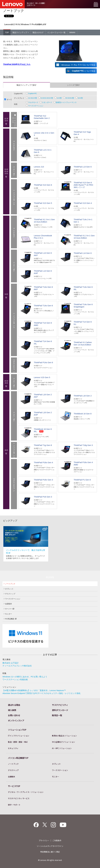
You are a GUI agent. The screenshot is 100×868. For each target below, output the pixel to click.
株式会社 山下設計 (11, 663)
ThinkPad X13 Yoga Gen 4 (82, 133)
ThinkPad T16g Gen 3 (83, 445)
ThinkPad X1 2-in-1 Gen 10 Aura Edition (44, 221)
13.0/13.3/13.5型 (47, 98)
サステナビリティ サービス (19, 798)
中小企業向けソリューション (63, 742)
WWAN (72, 32)
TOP (7, 32)
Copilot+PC (32, 93)
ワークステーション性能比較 (15, 679)
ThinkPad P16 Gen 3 (43, 497)
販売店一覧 (57, 715)
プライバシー (44, 840)
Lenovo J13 (39, 167)
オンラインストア (16, 720)
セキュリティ (13, 748)
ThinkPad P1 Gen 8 (82, 480)
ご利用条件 (57, 840)
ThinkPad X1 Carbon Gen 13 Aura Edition (83, 343)
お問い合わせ (14, 715)
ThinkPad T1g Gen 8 (43, 445)
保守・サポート (14, 805)
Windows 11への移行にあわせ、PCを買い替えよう (25, 677)
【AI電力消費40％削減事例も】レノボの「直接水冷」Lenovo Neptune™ (34, 690)
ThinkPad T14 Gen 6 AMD (43, 324)
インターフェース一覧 (56, 32)
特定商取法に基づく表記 (50, 852)
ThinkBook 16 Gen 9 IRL (43, 430)
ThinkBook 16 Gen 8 (83, 414)
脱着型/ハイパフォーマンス (66, 102)
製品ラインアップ (21, 32)
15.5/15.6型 (70, 98)
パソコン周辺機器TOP (18, 758)
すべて (9, 100)
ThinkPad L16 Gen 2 (83, 396)
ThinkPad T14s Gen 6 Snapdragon (83, 306)
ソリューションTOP (17, 730)
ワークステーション (36, 106)
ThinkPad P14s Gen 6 (43, 362)
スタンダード (47, 102)
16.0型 (80, 98)
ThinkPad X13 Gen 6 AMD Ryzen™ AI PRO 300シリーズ (83, 185)
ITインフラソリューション (19, 736)
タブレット (9, 589)
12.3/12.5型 (32, 98)
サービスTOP (14, 786)
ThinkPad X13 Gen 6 (43, 185)
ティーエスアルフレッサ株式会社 (17, 666)
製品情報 (50, 577)
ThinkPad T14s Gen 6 (43, 306)
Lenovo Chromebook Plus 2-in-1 (43, 237)
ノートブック (10, 584)
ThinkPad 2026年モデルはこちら (17, 64)
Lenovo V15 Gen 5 (42, 377)
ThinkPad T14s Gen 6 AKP (43, 288)
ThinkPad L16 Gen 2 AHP (43, 414)
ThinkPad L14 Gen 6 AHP (43, 272)
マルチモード (33, 102)
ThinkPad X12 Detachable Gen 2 (42, 117)
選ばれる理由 (14, 705)
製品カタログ (38, 32)
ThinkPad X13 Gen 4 (83, 203)
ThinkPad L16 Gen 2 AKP (43, 396)
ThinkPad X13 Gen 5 (43, 203)
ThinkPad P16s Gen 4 (43, 462)
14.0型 (59, 98)
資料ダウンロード (60, 710)
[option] (26, 544)
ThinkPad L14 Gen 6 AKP (43, 254)
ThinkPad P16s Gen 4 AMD (83, 463)
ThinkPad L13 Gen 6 (83, 167)
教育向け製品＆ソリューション (64, 736)
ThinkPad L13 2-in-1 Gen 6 (43, 151)
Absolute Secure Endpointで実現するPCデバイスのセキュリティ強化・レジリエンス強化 (41, 693)
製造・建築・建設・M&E (18, 742)
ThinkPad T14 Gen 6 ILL (83, 323)
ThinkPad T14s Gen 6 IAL (83, 288)
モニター (8, 614)
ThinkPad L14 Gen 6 (83, 253)
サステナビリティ (60, 705)
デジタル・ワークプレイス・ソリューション (26, 792)
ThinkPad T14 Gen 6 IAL (43, 342)
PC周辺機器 (10, 619)
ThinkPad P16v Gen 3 (43, 480)
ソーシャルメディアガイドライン (50, 846)
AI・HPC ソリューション (62, 748)
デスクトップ (10, 594)
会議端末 (8, 604)
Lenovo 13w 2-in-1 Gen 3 (44, 134)
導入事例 (12, 710)
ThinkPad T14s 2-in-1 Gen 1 (83, 221)
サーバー (9, 609)
